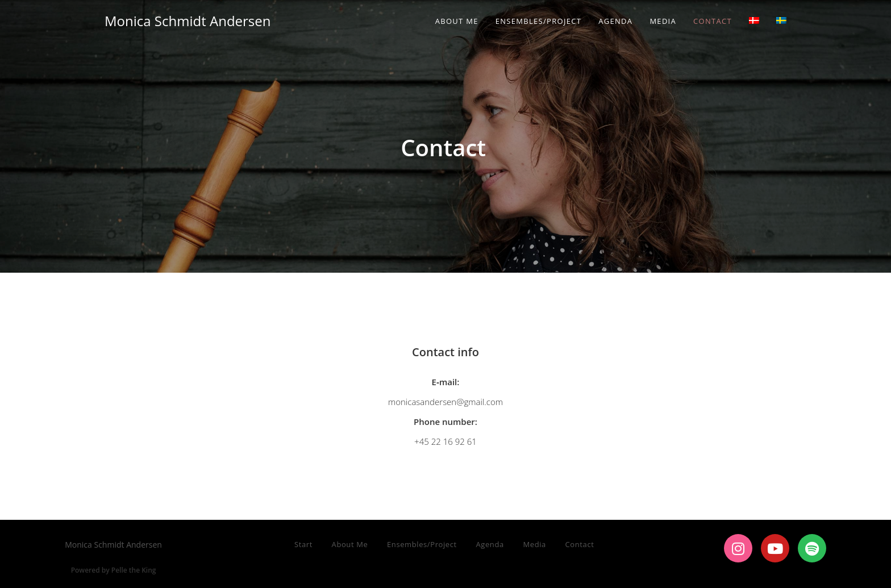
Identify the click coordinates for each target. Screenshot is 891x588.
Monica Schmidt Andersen (188, 21)
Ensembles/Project (422, 544)
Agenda (490, 544)
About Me (350, 544)
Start (303, 544)
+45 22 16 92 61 (445, 441)
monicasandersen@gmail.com (445, 402)
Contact (580, 544)
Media (534, 544)
